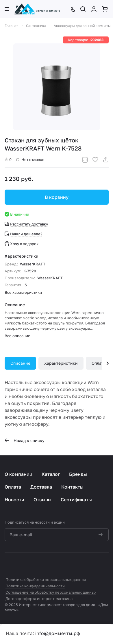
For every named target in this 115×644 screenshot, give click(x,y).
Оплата (99, 363)
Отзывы (42, 500)
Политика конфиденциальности (35, 586)
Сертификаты (76, 500)
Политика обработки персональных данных (46, 579)
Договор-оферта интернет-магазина (39, 599)
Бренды (78, 474)
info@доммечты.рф (58, 633)
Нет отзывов (30, 159)
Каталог (51, 474)
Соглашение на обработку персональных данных (51, 592)
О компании (18, 474)
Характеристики (61, 363)
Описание (20, 363)
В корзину (57, 197)
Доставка (41, 487)
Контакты (72, 487)
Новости (14, 500)
